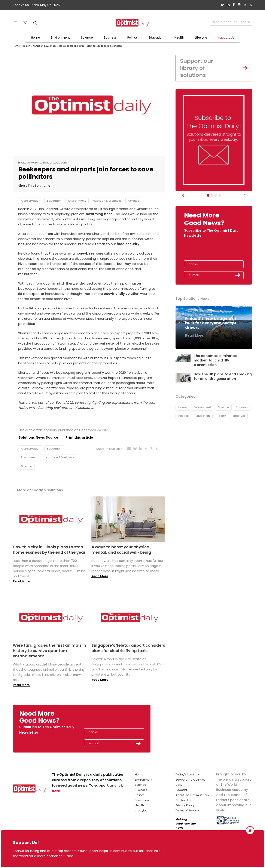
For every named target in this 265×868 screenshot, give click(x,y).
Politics (132, 37)
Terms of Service (187, 811)
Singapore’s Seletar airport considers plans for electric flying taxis (128, 648)
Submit (238, 276)
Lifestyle (201, 37)
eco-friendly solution (122, 294)
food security (128, 244)
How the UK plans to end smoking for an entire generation (223, 377)
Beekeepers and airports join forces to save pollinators (91, 46)
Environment (60, 37)
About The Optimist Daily (192, 795)
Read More (21, 582)
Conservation (31, 201)
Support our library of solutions (197, 68)
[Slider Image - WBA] (212, 196)
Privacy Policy (185, 806)
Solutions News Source (38, 437)
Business (110, 37)
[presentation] (209, 251)
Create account (224, 22)
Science (87, 37)
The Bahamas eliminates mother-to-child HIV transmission (215, 361)
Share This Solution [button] (34, 186)
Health (179, 37)
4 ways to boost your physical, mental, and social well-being (121, 550)
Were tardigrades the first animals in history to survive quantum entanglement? (49, 651)
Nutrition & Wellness (45, 46)
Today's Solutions (188, 775)
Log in (246, 22)
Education (156, 37)
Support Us (226, 37)
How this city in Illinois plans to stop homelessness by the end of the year (49, 550)
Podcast (181, 790)
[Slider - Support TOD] (216, 196)
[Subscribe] (208, 196)
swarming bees (99, 214)
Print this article (79, 437)
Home (36, 37)
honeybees (85, 253)
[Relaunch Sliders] (220, 196)
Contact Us (183, 800)
